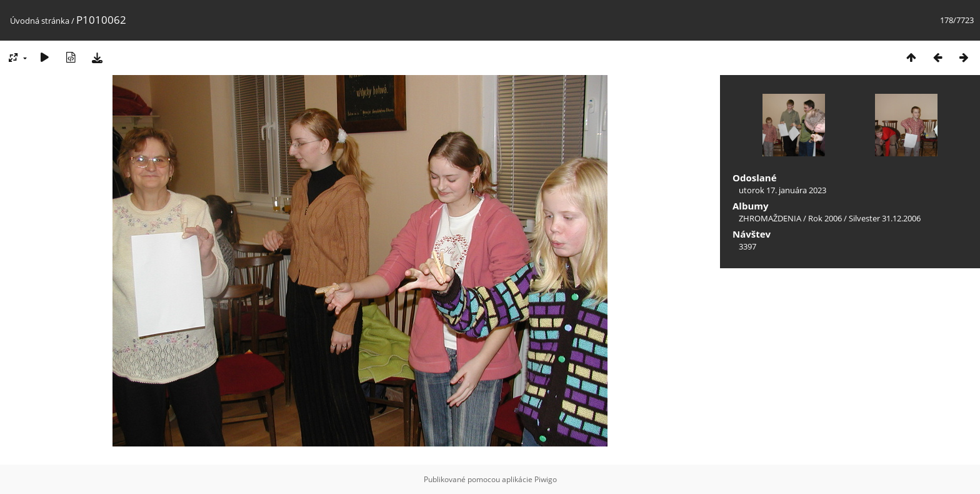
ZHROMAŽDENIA (770, 218)
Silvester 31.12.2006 (885, 218)
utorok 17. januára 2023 (782, 190)
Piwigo (546, 479)
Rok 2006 (825, 218)
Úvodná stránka (40, 21)
